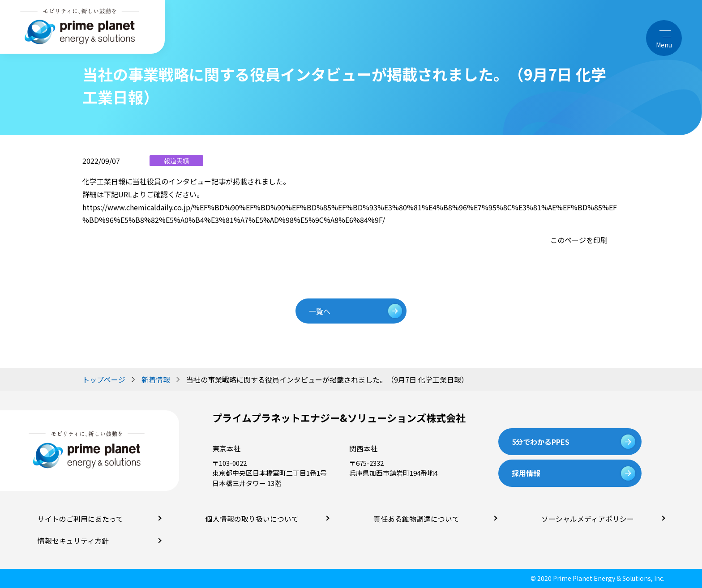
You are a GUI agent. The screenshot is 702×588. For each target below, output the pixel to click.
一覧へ (321, 311)
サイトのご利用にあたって (78, 519)
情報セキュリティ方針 (71, 541)
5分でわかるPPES (541, 442)
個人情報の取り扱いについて (249, 519)
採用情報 (526, 473)
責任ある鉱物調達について (414, 519)
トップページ (104, 379)
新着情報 (156, 379)
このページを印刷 (579, 240)
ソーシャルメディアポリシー (585, 519)
